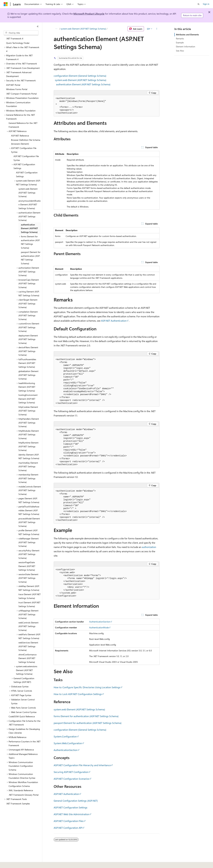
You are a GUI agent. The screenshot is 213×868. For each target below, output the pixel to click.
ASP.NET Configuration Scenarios (71, 779)
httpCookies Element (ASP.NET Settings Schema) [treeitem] (28, 411)
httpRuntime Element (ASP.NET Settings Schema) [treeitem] (28, 446)
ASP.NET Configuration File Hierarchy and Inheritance (82, 765)
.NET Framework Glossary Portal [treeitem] (24, 795)
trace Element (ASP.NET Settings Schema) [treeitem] (30, 596)
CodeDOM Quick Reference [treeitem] (22, 716)
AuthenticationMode (99, 627)
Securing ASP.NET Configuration (71, 772)
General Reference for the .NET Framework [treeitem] (23, 125)
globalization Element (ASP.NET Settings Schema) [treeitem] (28, 375)
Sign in (206, 4)
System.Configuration (65, 736)
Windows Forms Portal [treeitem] (17, 89)
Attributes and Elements (187, 34)
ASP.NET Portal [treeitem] (13, 85)
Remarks (180, 38)
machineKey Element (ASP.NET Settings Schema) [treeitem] (28, 466)
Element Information (186, 46)
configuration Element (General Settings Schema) (80, 76)
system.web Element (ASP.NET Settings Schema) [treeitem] (28, 193)
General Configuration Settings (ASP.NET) (76, 801)
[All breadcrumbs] (56, 29)
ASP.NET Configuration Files (69, 821)
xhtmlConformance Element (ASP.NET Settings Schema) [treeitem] (27, 658)
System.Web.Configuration (68, 743)
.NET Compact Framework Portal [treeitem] (21, 94)
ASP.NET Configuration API (68, 828)
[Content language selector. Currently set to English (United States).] (18, 864)
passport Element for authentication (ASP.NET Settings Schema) (88, 723)
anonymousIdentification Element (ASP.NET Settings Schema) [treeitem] (30, 205)
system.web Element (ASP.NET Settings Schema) (83, 29)
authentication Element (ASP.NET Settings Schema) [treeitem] (29, 228)
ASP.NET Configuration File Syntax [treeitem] (26, 158)
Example (180, 42)
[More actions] (157, 29)
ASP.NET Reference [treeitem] (20, 136)
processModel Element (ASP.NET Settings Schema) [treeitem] (29, 522)
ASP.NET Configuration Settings (71, 807)
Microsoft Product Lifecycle (89, 14)
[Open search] (199, 4)
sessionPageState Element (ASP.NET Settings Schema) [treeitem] (27, 566)
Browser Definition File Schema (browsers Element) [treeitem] (26, 142)
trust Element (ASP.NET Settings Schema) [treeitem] (29, 604)
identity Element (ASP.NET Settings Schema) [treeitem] (29, 457)
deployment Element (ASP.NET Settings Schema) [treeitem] (28, 339)
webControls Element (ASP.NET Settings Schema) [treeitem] (28, 626)
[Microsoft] (6, 4)
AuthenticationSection (100, 622)
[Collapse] (38, 26)
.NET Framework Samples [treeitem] (18, 804)
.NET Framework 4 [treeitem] (15, 38)
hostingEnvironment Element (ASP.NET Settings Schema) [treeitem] (28, 399)
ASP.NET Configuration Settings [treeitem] (27, 174)
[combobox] (21, 33)
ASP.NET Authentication (114, 321)
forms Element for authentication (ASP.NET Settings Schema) (86, 716)
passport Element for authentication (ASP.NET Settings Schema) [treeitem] (31, 258)
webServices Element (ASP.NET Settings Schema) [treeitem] (28, 646)
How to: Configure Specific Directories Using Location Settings (87, 687)
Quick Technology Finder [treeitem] (18, 43)
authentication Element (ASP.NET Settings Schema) (83, 84)
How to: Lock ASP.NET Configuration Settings (78, 694)
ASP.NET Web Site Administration (71, 814)
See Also (180, 51)
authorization (149, 547)
